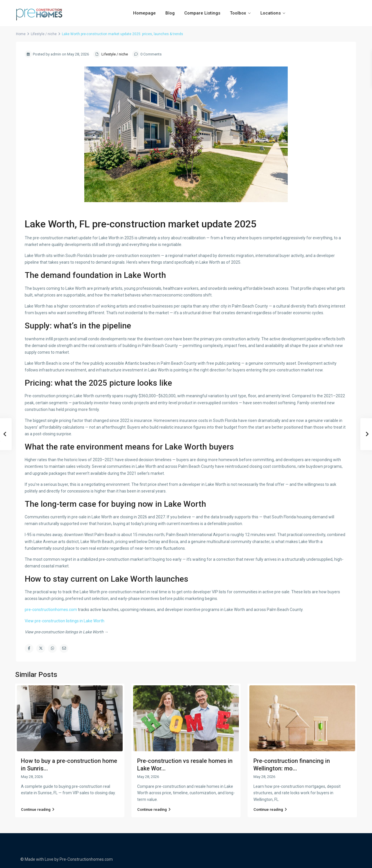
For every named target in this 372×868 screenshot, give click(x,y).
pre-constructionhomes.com (51, 610)
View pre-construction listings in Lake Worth (65, 621)
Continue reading (38, 809)
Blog (170, 13)
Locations (271, 13)
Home (21, 34)
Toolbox (238, 13)
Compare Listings (202, 13)
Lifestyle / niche (44, 34)
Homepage (144, 13)
